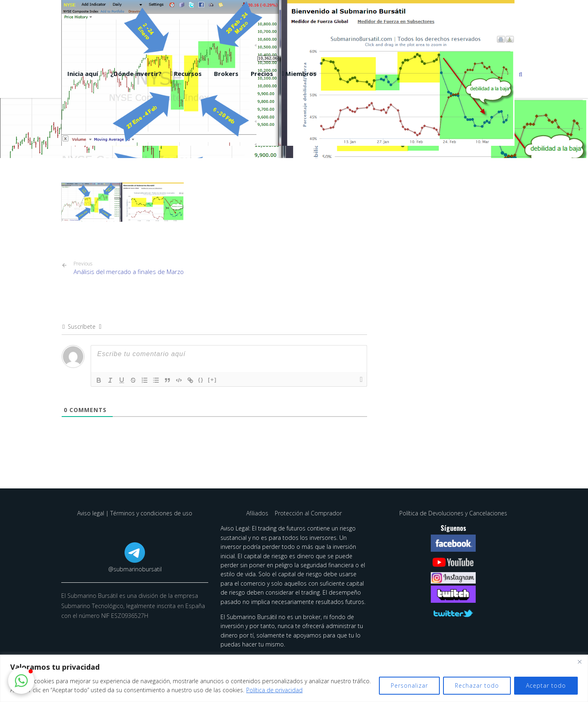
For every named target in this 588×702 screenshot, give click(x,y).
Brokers (226, 74)
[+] (212, 380)
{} (201, 380)
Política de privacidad (274, 690)
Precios (262, 74)
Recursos (188, 74)
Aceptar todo (546, 685)
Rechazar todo (477, 685)
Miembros (301, 74)
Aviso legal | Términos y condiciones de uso (135, 513)
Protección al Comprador (308, 513)
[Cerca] (579, 662)
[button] (21, 681)
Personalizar (409, 685)
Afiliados (258, 513)
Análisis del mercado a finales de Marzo (129, 268)
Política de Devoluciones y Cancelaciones (453, 513)
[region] (294, 678)
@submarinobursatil (135, 569)
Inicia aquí (83, 74)
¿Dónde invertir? (136, 74)
